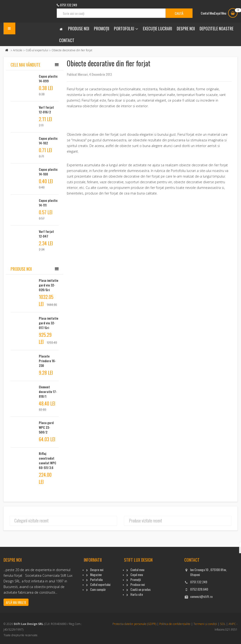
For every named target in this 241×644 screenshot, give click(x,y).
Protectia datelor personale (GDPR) (134, 624)
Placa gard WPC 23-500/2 (46, 427)
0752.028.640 (199, 589)
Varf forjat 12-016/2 (46, 109)
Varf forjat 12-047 (46, 234)
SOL (223, 624)
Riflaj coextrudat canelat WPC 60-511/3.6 (48, 460)
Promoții (102, 28)
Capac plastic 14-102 (48, 141)
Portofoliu (124, 28)
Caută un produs (141, 589)
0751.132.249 (199, 582)
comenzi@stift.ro (201, 596)
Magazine (96, 574)
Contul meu (137, 570)
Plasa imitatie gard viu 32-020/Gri (49, 285)
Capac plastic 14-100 (48, 172)
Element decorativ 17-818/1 (48, 392)
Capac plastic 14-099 (48, 78)
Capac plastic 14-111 (48, 203)
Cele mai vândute (25, 65)
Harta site (137, 594)
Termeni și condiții (205, 624)
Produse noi (79, 28)
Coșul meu (137, 574)
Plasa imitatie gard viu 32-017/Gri (49, 323)
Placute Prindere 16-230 (47, 361)
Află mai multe (16, 602)
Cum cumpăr (98, 589)
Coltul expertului (100, 584)
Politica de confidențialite (175, 624)
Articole (18, 50)
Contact (67, 40)
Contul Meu (208, 13)
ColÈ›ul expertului (37, 50)
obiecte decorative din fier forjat (203, 165)
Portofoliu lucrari (183, 171)
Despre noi (186, 28)
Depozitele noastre (217, 28)
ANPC (232, 624)
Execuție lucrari (157, 28)
